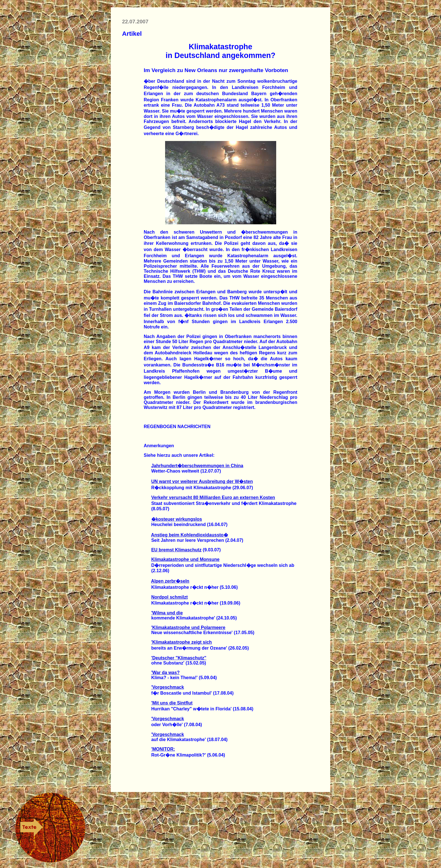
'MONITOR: (163, 749)
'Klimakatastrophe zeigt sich (182, 642)
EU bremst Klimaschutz (176, 550)
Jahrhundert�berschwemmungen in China (197, 466)
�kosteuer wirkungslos (177, 519)
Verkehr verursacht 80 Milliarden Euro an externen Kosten (213, 497)
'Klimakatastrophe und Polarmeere (188, 627)
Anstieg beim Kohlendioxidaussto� (190, 535)
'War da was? (166, 673)
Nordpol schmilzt (170, 597)
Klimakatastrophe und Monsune (185, 559)
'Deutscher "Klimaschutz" (179, 658)
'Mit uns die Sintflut (172, 703)
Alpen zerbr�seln (170, 581)
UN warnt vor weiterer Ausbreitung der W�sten (202, 481)
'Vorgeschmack (168, 687)
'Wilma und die (167, 613)
